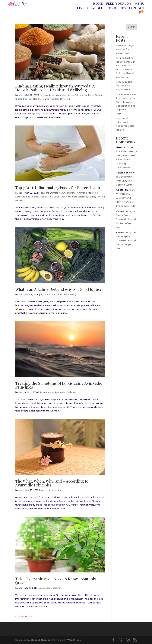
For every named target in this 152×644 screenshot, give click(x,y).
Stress (92, 197)
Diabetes (20, 197)
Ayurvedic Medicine (63, 95)
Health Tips (48, 99)
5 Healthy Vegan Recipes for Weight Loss (126, 49)
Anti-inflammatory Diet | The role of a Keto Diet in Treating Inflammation (126, 159)
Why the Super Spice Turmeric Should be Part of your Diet (126, 219)
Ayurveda (46, 95)
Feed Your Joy (119, 4)
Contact (137, 8)
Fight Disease (96, 95)
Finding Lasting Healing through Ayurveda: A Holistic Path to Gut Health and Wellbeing (55, 88)
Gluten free (21, 99)
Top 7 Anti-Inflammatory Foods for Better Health (58, 188)
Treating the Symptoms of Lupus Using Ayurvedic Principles (59, 385)
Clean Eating (70, 295)
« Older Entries (24, 617)
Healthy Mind (63, 99)
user (21, 95)
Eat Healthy (81, 95)
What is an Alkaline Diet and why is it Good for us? (58, 289)
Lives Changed (90, 8)
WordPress (74, 640)
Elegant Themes (41, 640)
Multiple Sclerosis (78, 197)
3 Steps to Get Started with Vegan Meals (124, 86)
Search (132, 27)
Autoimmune (69, 193)
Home (98, 4)
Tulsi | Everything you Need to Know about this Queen (56, 581)
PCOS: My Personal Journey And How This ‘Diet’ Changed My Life (126, 198)
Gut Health (34, 99)
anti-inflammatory (51, 193)
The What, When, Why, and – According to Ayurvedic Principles (52, 483)
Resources (116, 8)
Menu (140, 4)
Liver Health (60, 197)
